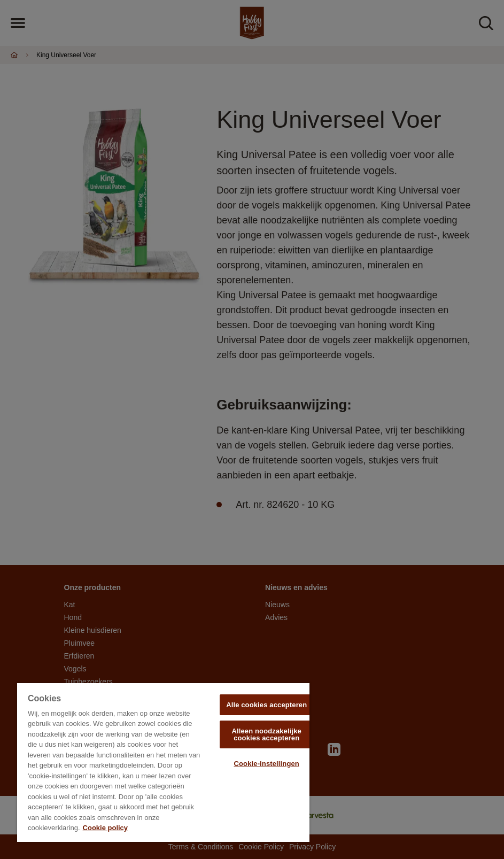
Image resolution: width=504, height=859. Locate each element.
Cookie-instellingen (267, 764)
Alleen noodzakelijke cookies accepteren (266, 734)
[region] (163, 763)
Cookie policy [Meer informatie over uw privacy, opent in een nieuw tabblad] (106, 828)
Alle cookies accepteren (266, 705)
